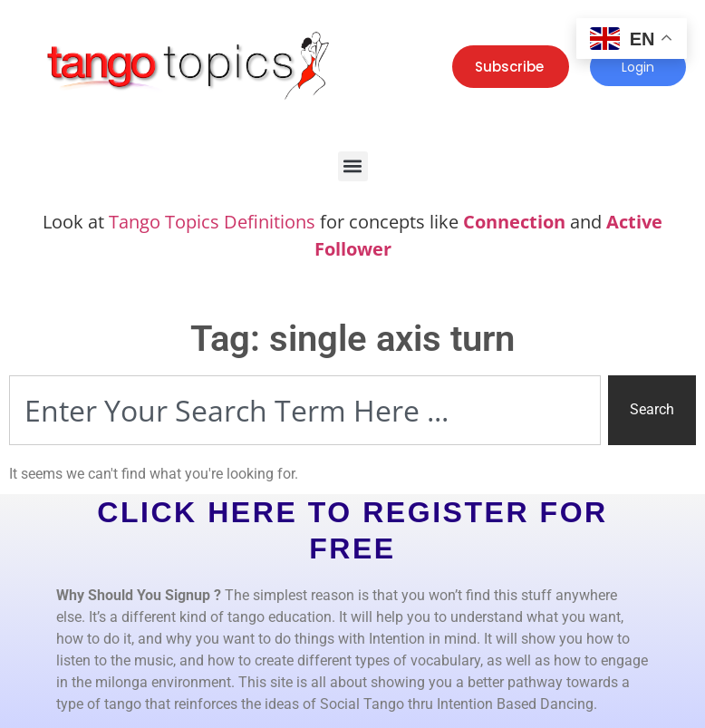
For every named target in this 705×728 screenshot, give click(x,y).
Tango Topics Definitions (212, 222)
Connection (514, 222)
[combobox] (305, 410)
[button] (353, 166)
